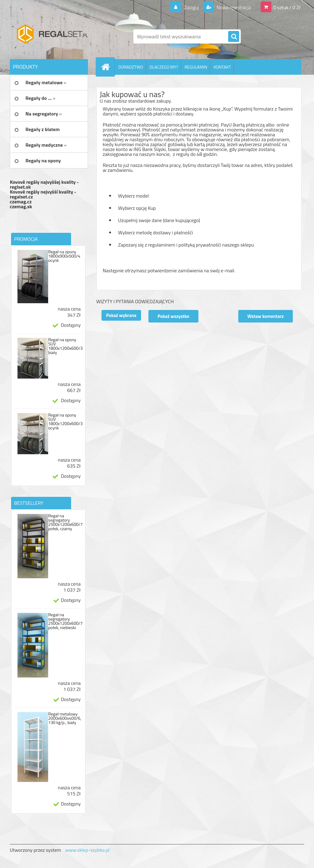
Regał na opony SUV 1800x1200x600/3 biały (65, 346)
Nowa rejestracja (233, 7)
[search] (234, 37)
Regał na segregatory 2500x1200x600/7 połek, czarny (65, 522)
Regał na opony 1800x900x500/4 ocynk (64, 256)
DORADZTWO (131, 67)
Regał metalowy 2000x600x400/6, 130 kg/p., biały (65, 718)
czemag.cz (21, 202)
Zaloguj (191, 7)
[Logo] (52, 36)
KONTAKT (222, 67)
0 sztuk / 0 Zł (287, 7)
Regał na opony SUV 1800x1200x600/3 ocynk (65, 421)
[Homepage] (108, 67)
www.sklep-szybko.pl (87, 850)
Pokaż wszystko (173, 316)
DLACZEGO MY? (164, 67)
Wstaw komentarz (266, 316)
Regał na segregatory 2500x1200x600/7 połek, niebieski (65, 621)
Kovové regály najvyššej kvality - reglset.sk (44, 184)
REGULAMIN (196, 67)
